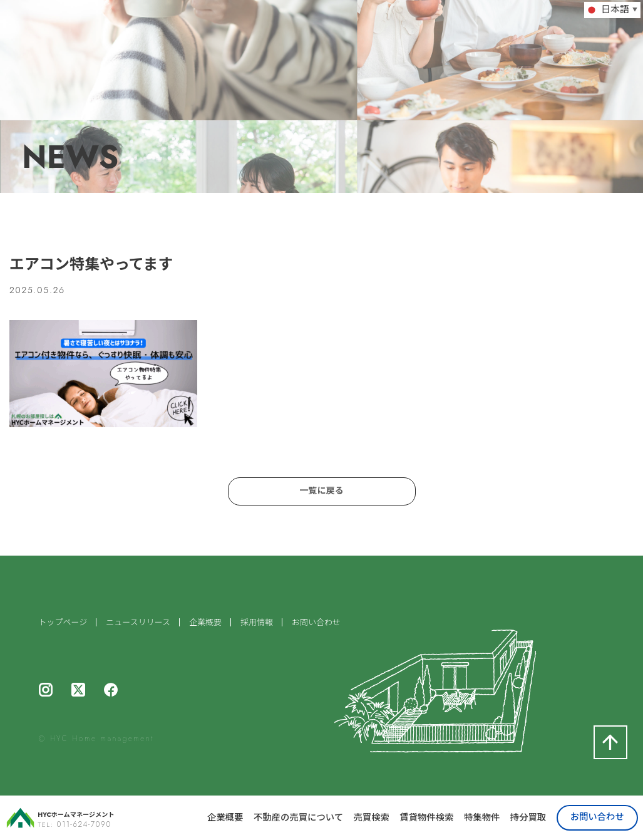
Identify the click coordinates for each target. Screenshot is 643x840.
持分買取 (528, 817)
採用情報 (257, 628)
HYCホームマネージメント (92, 814)
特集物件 (482, 817)
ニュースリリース (138, 628)
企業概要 (225, 817)
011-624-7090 (84, 824)
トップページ (63, 628)
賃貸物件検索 (426, 817)
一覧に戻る (322, 493)
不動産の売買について (298, 817)
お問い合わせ (597, 817)
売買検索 (371, 817)
